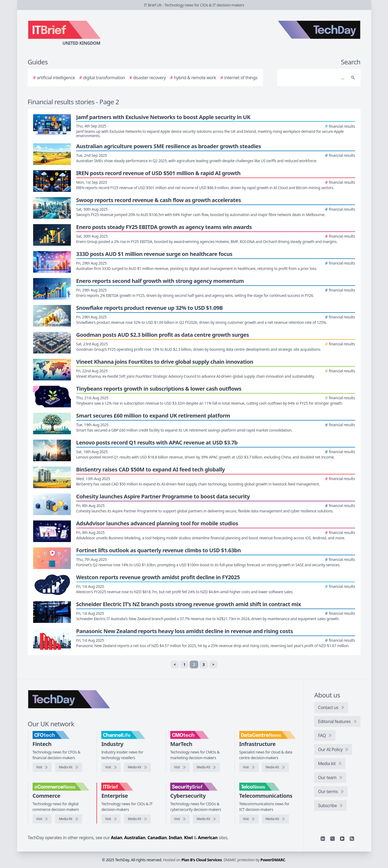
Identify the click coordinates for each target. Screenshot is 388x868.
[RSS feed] (352, 839)
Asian (117, 838)
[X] (332, 839)
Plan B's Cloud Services (202, 860)
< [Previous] (175, 664)
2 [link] (194, 664)
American (208, 838)
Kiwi (188, 838)
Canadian (157, 838)
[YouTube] (342, 839)
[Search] (313, 78)
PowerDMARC (273, 860)
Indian (175, 838)
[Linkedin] (323, 839)
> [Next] (213, 664)
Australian (135, 838)
